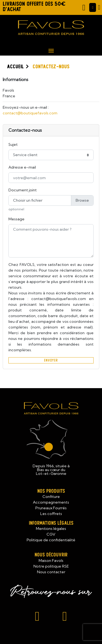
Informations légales (51, 523)
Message (16, 219)
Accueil (15, 67)
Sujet (13, 144)
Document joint (23, 190)
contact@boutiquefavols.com (30, 113)
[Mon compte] (93, 8)
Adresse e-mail (22, 167)
